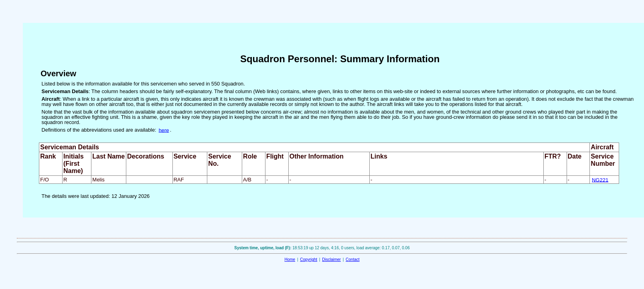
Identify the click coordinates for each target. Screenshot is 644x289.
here (164, 130)
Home (290, 259)
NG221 (600, 180)
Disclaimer (331, 259)
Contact (352, 259)
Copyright (309, 259)
